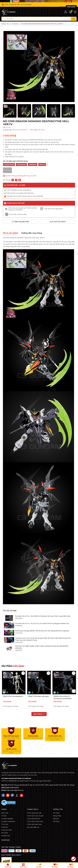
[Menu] (75, 12)
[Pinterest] (16, 180)
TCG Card (5, 811)
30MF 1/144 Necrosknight (39, 696)
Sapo (57, 860)
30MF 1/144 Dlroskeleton (13, 696)
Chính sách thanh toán (35, 808)
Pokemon (5, 814)
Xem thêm (39, 714)
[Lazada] (12, 782)
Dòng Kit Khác (7, 817)
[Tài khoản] (66, 12)
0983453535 (14, 775)
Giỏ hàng (56, 808)
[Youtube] (21, 782)
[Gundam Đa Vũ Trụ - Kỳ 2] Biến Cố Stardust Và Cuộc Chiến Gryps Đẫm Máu (43, 616)
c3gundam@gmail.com (15, 777)
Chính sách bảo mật (34, 800)
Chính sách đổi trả (34, 806)
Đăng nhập (57, 803)
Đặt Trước (5, 800)
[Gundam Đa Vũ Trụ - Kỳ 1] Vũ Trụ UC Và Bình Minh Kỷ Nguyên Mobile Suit (42, 623)
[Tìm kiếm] (73, 19)
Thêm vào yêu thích (21, 222)
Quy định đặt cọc (33, 814)
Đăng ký (56, 806)
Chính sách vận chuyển (35, 803)
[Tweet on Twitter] (20, 180)
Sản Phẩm (13, 666)
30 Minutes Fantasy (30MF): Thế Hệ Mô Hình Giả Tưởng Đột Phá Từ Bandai (42, 631)
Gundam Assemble (8, 808)
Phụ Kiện (5, 820)
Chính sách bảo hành (35, 811)
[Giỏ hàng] (71, 12)
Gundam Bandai (7, 806)
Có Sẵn (4, 803)
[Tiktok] (17, 782)
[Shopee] (8, 782)
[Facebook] (3, 782)
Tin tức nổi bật (10, 611)
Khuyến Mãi (6, 823)
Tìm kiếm (56, 800)
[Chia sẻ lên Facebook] (13, 180)
